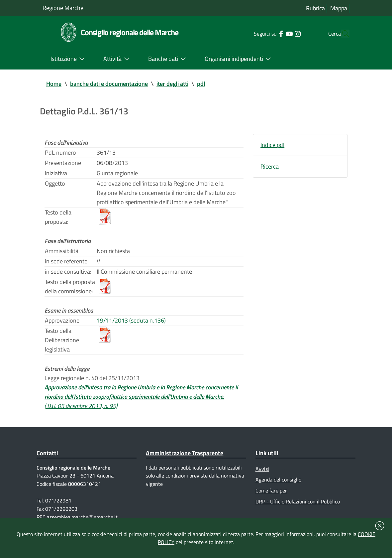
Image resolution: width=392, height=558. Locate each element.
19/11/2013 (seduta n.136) (131, 320)
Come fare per (271, 490)
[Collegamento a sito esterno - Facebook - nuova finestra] (268, 33)
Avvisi (262, 469)
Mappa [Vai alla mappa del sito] (339, 8)
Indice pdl (272, 145)
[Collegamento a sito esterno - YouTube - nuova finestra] (277, 33)
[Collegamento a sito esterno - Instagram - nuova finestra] (285, 33)
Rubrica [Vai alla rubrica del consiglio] (315, 8)
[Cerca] (342, 34)
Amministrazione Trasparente (185, 453)
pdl (201, 84)
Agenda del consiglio (278, 480)
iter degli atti (172, 84)
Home (54, 84)
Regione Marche (63, 8)
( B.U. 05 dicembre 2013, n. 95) (81, 406)
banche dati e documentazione (109, 84)
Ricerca (270, 166)
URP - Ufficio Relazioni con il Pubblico (298, 501)
